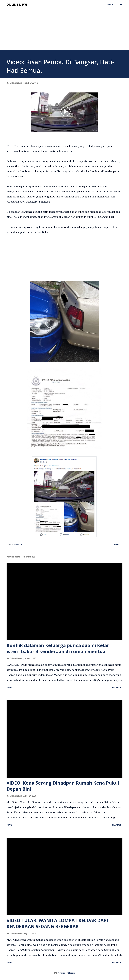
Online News (17, 4)
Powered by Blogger (64, 973)
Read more (117, 687)
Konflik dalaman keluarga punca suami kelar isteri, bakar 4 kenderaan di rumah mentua (58, 648)
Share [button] (117, 544)
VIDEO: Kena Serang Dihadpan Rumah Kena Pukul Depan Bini (63, 786)
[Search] (110, 5)
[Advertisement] (64, 31)
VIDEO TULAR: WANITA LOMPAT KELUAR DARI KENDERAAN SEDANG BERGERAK (57, 923)
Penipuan (18, 544)
